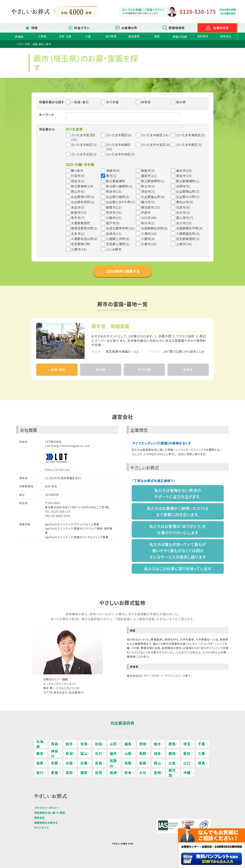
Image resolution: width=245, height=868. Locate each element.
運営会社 (226, 36)
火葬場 (42, 36)
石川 (99, 753)
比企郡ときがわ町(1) (121, 202)
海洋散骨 (111, 36)
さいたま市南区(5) (189, 145)
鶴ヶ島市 (77, 170)
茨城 (143, 744)
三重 (202, 753)
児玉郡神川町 (81, 244)
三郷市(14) (79, 249)
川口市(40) (149, 218)
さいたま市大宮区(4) (156, 145)
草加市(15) (184, 176)
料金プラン (82, 28)
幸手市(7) (78, 218)
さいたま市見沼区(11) (83, 137)
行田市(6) (78, 176)
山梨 (128, 753)
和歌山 (113, 763)
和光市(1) (148, 223)
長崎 (113, 773)
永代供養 (110, 102)
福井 (113, 753)
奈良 (99, 763)
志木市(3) (183, 212)
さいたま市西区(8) (119, 135)
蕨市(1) (111, 176)
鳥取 (128, 763)
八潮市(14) (149, 234)
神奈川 (55, 754)
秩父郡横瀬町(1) (188, 181)
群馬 (172, 744)
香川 (40, 773)
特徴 (34, 28)
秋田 (99, 744)
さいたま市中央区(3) (120, 154)
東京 (40, 753)
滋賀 (40, 763)
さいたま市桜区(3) (84, 145)
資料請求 (203, 36)
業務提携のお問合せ (46, 823)
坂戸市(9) (113, 223)
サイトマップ (41, 828)
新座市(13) (79, 212)
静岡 (172, 753)
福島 (128, 744)
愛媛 (55, 773)
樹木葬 (178, 102)
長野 (143, 753)
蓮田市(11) (149, 176)
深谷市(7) (148, 191)
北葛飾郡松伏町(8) (154, 228)
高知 (69, 773)
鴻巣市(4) (113, 170)
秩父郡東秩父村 (82, 186)
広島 (172, 763)
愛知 (187, 753)
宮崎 (158, 773)
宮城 (84, 744)
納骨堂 (143, 102)
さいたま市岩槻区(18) (118, 147)
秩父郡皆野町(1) (153, 181)
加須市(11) (114, 234)
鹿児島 (172, 773)
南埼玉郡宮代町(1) (84, 228)
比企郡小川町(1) (188, 197)
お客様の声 (129, 28)
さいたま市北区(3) (84, 154)
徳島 (202, 763)
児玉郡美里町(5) (188, 239)
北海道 (40, 744)
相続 (157, 36)
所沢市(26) (114, 212)
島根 (143, 763)
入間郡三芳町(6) (118, 239)
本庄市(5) (78, 207)
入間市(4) (148, 239)
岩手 (69, 744)
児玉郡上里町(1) (118, 244)
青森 (55, 744)
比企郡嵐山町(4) (153, 197)
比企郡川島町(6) (118, 197)
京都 (55, 763)
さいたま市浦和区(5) (191, 135)
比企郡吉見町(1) (83, 202)
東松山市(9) (185, 202)
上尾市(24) (184, 244)
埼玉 (187, 744)
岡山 (158, 763)
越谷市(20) (184, 170)
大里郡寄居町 (81, 223)
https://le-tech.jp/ (58, 470)
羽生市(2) (78, 181)
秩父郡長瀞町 (116, 181)
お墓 (88, 36)
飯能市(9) (148, 170)
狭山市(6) (78, 191)
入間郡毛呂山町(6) (84, 239)
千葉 (202, 744)
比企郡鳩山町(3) (188, 191)
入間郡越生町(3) (188, 234)
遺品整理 (134, 36)
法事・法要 (65, 36)
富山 (84, 753)
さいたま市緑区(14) (155, 135)
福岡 (84, 773)
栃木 (158, 744)
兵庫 (84, 763)
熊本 (128, 773)
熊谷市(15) (114, 191)
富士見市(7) (185, 218)
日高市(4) (183, 207)
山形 (113, 744)
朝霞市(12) (114, 207)
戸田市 (146, 212)
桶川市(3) (148, 202)
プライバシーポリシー (47, 808)
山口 (187, 763)
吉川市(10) (184, 223)
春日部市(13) (151, 207)
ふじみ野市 (114, 249)
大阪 (69, 763)
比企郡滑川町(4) (83, 197)
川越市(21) (114, 218)
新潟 (69, 753)
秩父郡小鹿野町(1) (119, 186)
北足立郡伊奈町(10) (120, 228)
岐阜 (158, 753)
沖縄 (187, 773)
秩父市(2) (148, 186)
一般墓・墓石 (77, 102)
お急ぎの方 (221, 28)
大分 (143, 773)
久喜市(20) (149, 244)
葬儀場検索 (177, 28)
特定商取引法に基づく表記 (50, 813)
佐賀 (99, 773)
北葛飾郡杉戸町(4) (189, 228)
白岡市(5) (183, 186)
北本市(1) (78, 234)
